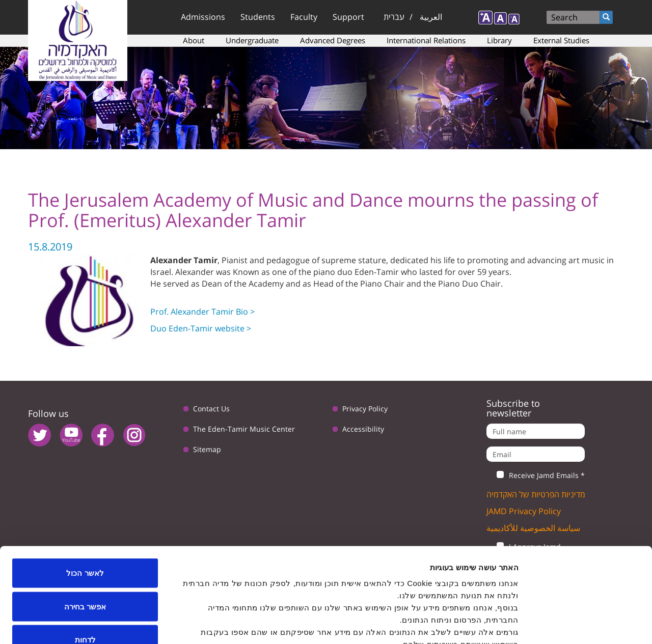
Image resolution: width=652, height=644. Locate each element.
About (194, 40)
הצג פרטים (172, 624)
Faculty (304, 17)
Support (348, 17)
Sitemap (207, 449)
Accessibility (363, 429)
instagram (134, 435)
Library (499, 40)
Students (258, 17)
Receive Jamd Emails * (536, 475)
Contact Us (211, 409)
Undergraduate (252, 40)
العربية (431, 17)
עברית (394, 17)
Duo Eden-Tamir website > (201, 328)
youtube (71, 435)
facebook (103, 435)
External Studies (561, 40)
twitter (39, 435)
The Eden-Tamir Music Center (244, 429)
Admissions (203, 17)
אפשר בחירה (85, 544)
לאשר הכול (85, 510)
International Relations (426, 40)
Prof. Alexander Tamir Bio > (202, 312)
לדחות (85, 577)
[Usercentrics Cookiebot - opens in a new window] (587, 624)
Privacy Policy (365, 409)
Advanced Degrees (333, 40)
